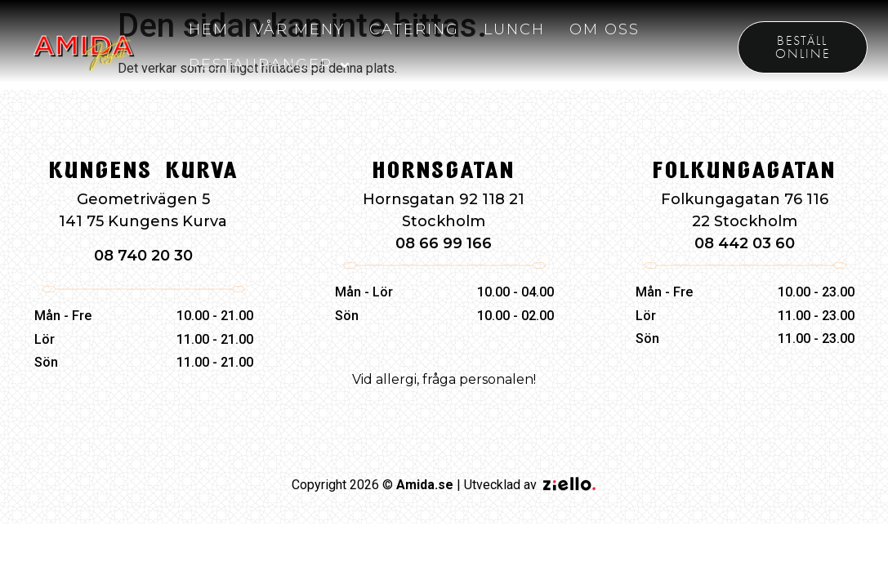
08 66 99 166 (444, 243)
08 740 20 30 (143, 256)
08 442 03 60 (745, 243)
